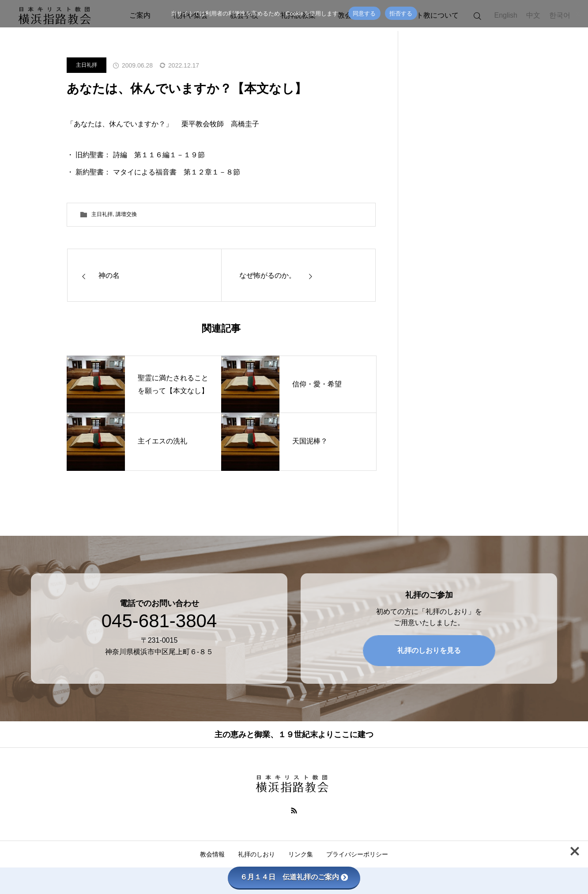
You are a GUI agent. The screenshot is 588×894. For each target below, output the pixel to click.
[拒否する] (577, 14)
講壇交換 (126, 214)
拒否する (401, 13)
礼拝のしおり (256, 854)
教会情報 (212, 854)
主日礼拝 (87, 65)
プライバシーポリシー (357, 854)
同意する (364, 13)
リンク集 (301, 854)
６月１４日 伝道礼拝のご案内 (294, 877)
